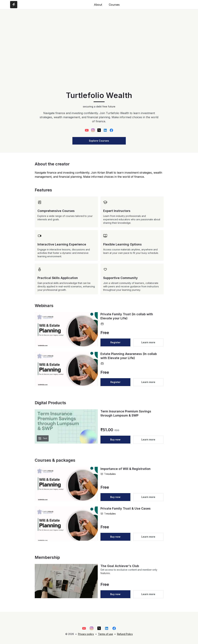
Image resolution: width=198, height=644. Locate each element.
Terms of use (106, 634)
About (98, 5)
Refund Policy (125, 634)
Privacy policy (86, 634)
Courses (114, 5)
